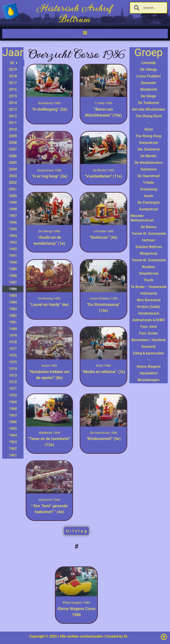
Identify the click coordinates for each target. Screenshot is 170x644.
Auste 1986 (49, 366)
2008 (13, 143)
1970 (13, 395)
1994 (13, 236)
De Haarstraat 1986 (103, 433)
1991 (13, 256)
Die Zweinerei (149, 149)
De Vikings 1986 (49, 231)
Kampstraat (149, 209)
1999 (13, 203)
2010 (13, 129)
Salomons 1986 (49, 500)
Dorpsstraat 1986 (49, 170)
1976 (13, 355)
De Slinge (149, 96)
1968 (13, 409)
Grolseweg (149, 189)
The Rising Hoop (149, 136)
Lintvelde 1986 (103, 231)
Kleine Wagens (149, 367)
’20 (13, 63)
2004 (13, 169)
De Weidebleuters (149, 163)
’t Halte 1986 (103, 103)
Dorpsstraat (149, 143)
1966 (13, 422)
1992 (13, 249)
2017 (13, 83)
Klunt (149, 129)
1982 (13, 316)
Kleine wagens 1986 (76, 603)
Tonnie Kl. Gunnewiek (149, 234)
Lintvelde (149, 63)
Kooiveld (149, 347)
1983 (13, 309)
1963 (13, 442)
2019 (13, 69)
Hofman (149, 240)
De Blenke (149, 156)
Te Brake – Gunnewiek (149, 287)
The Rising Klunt (149, 116)
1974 (13, 369)
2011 (13, 123)
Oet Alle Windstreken (149, 109)
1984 (13, 302)
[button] (85, 32)
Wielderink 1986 (49, 433)
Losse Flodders (149, 76)
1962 (13, 449)
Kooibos (149, 267)
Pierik (149, 280)
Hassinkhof (149, 373)
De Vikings (149, 69)
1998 (13, 209)
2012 (13, 116)
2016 (13, 89)
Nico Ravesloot (149, 300)
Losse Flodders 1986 (103, 298)
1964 (13, 435)
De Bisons (149, 227)
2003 (13, 176)
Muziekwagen (149, 380)
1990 (13, 262)
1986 (13, 289)
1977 (13, 349)
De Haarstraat (149, 176)
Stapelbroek (149, 273)
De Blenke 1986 (103, 170)
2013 (13, 109)
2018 (13, 76)
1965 (13, 429)
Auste (149, 196)
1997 (13, 216)
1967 (13, 415)
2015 (13, 96)
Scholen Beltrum (149, 247)
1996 (13, 222)
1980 (13, 329)
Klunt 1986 (103, 366)
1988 (13, 276)
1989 (13, 269)
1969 (13, 402)
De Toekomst (149, 103)
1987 (13, 282)
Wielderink (149, 89)
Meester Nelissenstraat (142, 218)
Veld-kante (149, 293)
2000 (13, 196)
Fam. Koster (149, 333)
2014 (13, 103)
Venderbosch (149, 313)
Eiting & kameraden (149, 353)
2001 (13, 189)
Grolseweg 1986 (49, 298)
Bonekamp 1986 (49, 103)
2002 (13, 183)
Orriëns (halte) (149, 307)
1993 (13, 242)
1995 (13, 229)
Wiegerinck (149, 253)
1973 (13, 375)
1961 (13, 455)
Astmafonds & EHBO (149, 320)
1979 (13, 336)
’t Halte (149, 183)
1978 (13, 342)
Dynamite (149, 83)
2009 (13, 136)
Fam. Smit (149, 327)
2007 (13, 149)
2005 (13, 163)
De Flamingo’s (149, 203)
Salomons (149, 169)
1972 (13, 382)
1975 (13, 362)
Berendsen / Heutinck (149, 340)
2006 (13, 156)
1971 (13, 389)
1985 (13, 296)
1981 (13, 322)
